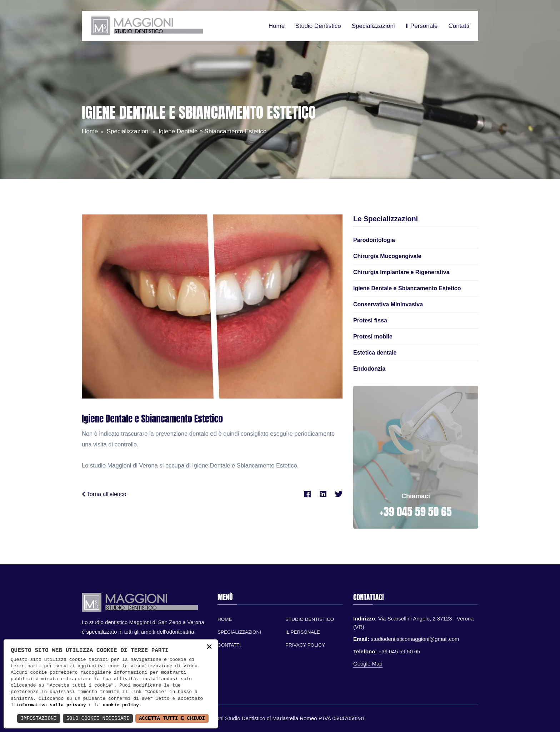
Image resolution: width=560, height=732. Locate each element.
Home (277, 26)
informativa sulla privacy (51, 705)
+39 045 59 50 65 (416, 512)
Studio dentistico (318, 26)
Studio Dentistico (310, 619)
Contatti (459, 26)
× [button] (209, 647)
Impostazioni (39, 718)
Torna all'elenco (104, 494)
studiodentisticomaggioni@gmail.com (415, 639)
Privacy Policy (305, 645)
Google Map (368, 664)
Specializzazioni (373, 26)
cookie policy (121, 705)
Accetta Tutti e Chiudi (172, 718)
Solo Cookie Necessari (98, 718)
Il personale (422, 26)
